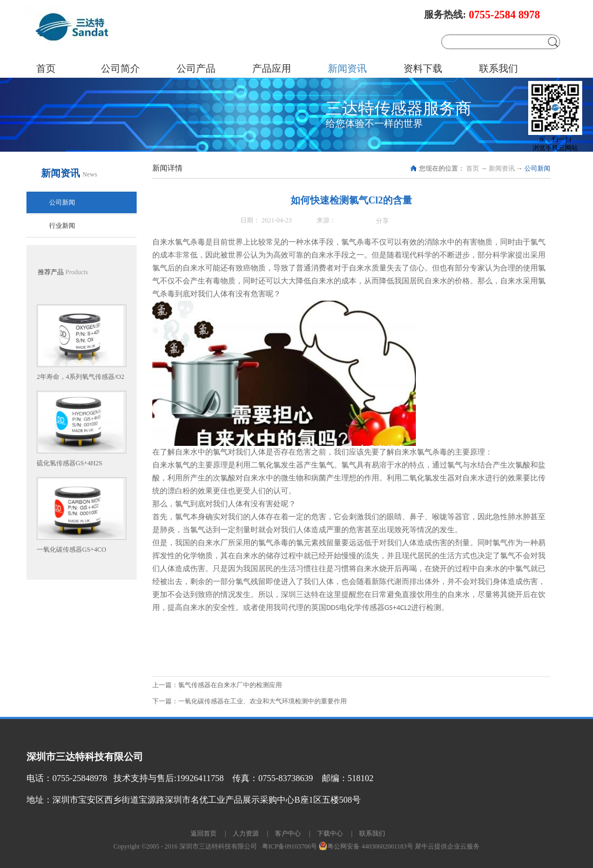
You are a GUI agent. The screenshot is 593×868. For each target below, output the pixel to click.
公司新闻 (537, 168)
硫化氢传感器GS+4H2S (69, 463)
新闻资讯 (502, 168)
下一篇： (250, 701)
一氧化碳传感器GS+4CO (72, 550)
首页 (46, 69)
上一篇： (217, 685)
